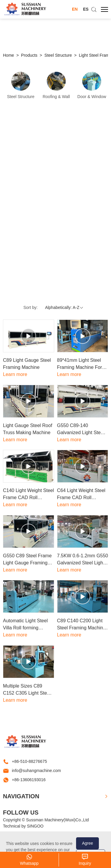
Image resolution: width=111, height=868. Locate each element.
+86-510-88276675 (29, 761)
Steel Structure (58, 55)
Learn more (15, 374)
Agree (87, 843)
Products (29, 55)
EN (75, 9)
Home (8, 55)
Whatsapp (29, 863)
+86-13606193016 (29, 780)
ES (86, 9)
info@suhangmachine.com (36, 771)
